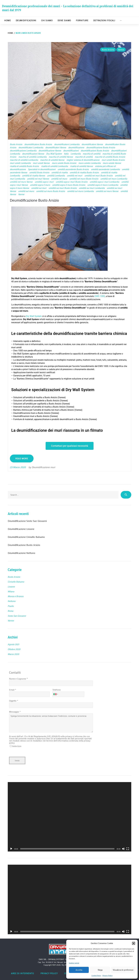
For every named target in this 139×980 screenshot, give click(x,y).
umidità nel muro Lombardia (114, 179)
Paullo (11, 606)
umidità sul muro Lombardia (80, 191)
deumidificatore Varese (92, 144)
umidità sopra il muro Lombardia (103, 185)
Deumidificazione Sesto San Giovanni (27, 521)
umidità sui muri (39, 188)
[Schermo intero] (128, 849)
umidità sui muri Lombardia (92, 188)
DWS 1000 (100, 296)
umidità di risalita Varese (34, 175)
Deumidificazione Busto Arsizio (36, 200)
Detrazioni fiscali (104, 20)
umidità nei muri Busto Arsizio (99, 175)
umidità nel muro (59, 179)
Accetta (79, 970)
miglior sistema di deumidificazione (83, 160)
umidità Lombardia (56, 175)
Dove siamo (64, 20)
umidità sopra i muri (44, 182)
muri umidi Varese (41, 163)
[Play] (11, 849)
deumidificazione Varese (50, 150)
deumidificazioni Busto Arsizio (95, 150)
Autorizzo (17, 746)
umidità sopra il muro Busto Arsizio (69, 185)
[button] (134, 943)
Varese (121, 50)
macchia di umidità (92, 154)
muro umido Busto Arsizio (64, 163)
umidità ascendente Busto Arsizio (73, 169)
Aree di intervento (22, 973)
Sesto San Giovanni (17, 616)
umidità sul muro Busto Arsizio (51, 191)
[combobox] (56, 694)
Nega (100, 970)
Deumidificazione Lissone (21, 529)
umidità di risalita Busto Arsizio (84, 172)
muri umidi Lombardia (20, 163)
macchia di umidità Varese (61, 157)
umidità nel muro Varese (21, 182)
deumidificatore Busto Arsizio (38, 144)
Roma (10, 611)
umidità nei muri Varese (38, 179)
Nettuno (12, 601)
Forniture (82, 20)
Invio (17, 760)
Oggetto (13, 701)
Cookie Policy (96, 975)
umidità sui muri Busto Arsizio (63, 188)
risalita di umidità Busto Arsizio (24, 166)
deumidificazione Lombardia (23, 150)
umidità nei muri (75, 175)
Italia (66, 154)
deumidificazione (76, 147)
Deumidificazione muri (43, 467)
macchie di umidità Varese (52, 160)
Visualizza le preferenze (123, 970)
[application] (69, 817)
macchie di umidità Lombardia (24, 160)
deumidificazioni (71, 150)
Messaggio (14, 712)
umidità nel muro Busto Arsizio (84, 179)
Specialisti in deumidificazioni (42, 169)
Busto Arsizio (108, 50)
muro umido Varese (112, 163)
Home (8, 20)
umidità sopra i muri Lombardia (104, 182)
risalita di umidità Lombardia (55, 166)
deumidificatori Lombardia (31, 147)
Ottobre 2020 (14, 649)
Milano (11, 591)
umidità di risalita (60, 172)
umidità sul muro (26, 191)
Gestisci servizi (74, 963)
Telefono (57, 690)
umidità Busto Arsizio (39, 172)
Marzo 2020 (13, 654)
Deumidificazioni (26, 20)
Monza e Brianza (16, 596)
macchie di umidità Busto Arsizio (110, 157)
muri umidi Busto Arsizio (113, 160)
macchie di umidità (84, 157)
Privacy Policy (108, 975)
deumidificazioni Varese (33, 154)
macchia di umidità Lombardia (33, 157)
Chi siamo (47, 20)
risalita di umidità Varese (81, 166)
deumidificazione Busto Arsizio (101, 147)
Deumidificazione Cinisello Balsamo (26, 537)
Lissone (11, 587)
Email (12, 690)
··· (121, 20)
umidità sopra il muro (40, 185)
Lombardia (76, 154)
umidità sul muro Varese (107, 191)
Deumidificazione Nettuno (21, 553)
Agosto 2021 (13, 644)
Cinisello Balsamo (16, 582)
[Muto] (123, 849)
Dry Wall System (54, 154)
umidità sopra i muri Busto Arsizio (72, 182)
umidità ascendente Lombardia (105, 169)
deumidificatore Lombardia (67, 144)
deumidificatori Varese (56, 147)
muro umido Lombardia (90, 163)
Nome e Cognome (18, 679)
